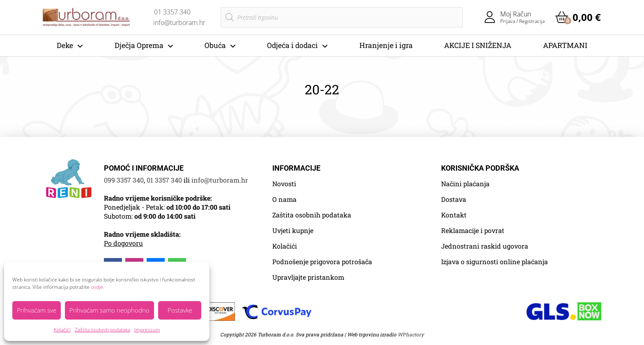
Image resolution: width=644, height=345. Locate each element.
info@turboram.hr (220, 180)
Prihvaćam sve (37, 310)
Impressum (147, 330)
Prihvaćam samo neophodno (109, 310)
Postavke (180, 310)
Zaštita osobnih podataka (102, 330)
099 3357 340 (124, 180)
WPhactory (411, 334)
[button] (578, 17)
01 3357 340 (164, 180)
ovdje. (98, 287)
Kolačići (62, 330)
